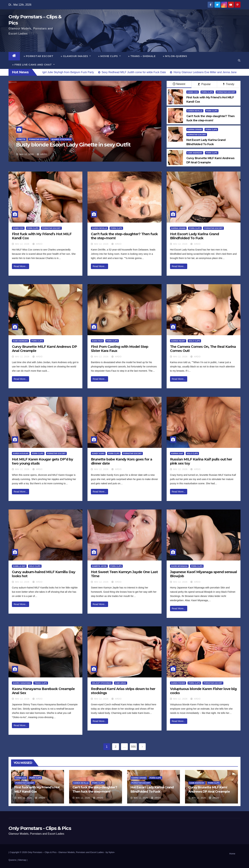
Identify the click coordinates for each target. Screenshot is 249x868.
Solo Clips (194, 341)
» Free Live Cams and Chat (33, 65)
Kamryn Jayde (99, 566)
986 (133, 747)
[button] (239, 60)
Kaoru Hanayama (22, 683)
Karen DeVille (195, 111)
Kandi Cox (193, 92)
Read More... (21, 266)
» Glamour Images (76, 56)
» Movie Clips (109, 56)
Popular (204, 84)
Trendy (229, 84)
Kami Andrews (195, 153)
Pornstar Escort (38, 139)
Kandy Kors (98, 453)
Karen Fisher (178, 683)
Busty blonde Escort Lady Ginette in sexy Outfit (73, 145)
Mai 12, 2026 (27, 154)
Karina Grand (195, 129)
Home (232, 854)
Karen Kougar (21, 453)
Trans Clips (41, 683)
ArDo (42, 154)
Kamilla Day (19, 566)
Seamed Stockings (61, 139)
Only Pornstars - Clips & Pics (40, 828)
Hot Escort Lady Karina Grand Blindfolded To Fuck (194, 236)
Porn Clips (207, 92)
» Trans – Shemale (142, 56)
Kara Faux (97, 341)
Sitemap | (23, 860)
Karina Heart (178, 341)
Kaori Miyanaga (179, 566)
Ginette (21, 139)
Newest (179, 84)
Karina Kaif (177, 453)
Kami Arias (121, 683)
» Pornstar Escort (39, 56)
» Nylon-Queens (175, 56)
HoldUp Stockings (102, 683)
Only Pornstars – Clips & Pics (42, 852)
